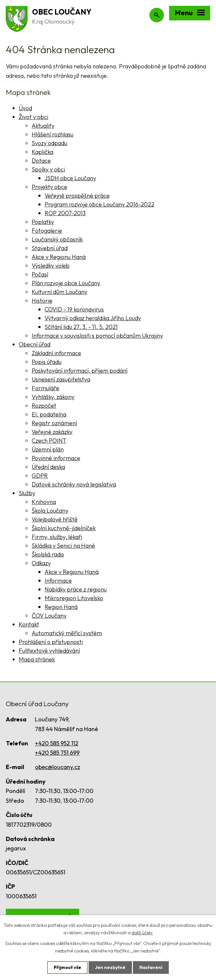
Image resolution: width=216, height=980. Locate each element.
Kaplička (43, 152)
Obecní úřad (35, 344)
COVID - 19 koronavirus (74, 309)
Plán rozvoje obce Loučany (66, 283)
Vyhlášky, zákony (53, 397)
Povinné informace (56, 458)
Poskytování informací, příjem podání (80, 371)
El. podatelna (49, 414)
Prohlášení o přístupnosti (51, 642)
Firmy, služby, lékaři (57, 537)
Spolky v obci (48, 169)
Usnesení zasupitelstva (61, 379)
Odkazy (41, 563)
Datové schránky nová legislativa (74, 484)
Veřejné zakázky (52, 432)
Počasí (40, 274)
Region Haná (61, 607)
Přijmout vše (67, 967)
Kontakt (29, 624)
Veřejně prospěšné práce (77, 196)
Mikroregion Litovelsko (74, 598)
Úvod (25, 108)
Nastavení (151, 967)
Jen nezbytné (110, 967)
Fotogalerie (47, 231)
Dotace (41, 161)
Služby (27, 493)
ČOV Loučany (49, 616)
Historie (42, 301)
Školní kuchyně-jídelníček (64, 528)
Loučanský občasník (57, 239)
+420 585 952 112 (57, 743)
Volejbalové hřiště (55, 519)
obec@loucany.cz (58, 767)
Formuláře (45, 388)
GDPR (40, 476)
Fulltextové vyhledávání (49, 651)
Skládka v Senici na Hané (63, 546)
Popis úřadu (47, 362)
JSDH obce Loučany (70, 178)
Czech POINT (49, 441)
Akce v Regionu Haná (59, 257)
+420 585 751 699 (57, 753)
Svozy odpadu (49, 143)
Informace (58, 581)
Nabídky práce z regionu (76, 589)
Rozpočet (44, 406)
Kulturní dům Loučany (59, 292)
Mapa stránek (37, 659)
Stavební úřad (50, 248)
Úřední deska (48, 467)
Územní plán (48, 449)
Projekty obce (49, 187)
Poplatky (43, 222)
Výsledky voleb (51, 266)
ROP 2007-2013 (65, 213)
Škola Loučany (50, 511)
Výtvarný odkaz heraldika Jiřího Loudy (93, 318)
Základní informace (56, 353)
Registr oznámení (54, 423)
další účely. (142, 933)
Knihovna (44, 502)
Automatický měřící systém (67, 633)
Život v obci (33, 117)
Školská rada (48, 554)
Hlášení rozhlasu (53, 134)
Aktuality (43, 126)
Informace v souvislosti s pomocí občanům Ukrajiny (97, 336)
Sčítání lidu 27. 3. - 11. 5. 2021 (81, 327)
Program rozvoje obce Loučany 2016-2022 (99, 204)
